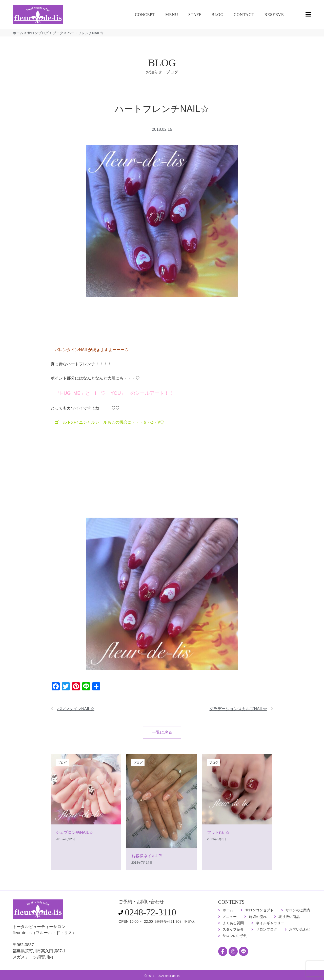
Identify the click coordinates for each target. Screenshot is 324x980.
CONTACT (244, 15)
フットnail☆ (218, 832)
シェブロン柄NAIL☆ (74, 832)
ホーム (18, 33)
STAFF (195, 15)
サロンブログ (38, 33)
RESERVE (274, 15)
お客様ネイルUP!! (147, 856)
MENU (172, 15)
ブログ (58, 33)
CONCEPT (145, 15)
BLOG (218, 15)
